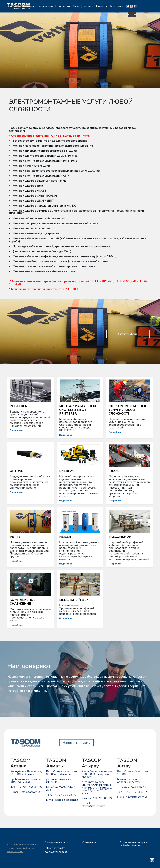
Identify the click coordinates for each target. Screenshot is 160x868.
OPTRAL (16, 471)
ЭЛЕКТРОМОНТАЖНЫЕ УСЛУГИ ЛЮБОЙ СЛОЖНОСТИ (128, 410)
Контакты (132, 6)
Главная (44, 6)
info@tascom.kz (55, 848)
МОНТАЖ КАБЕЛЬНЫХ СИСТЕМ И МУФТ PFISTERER (78, 410)
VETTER (16, 537)
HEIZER (65, 537)
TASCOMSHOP (120, 537)
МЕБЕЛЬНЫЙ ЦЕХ (74, 600)
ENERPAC (67, 471)
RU (145, 14)
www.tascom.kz (15, 852)
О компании (60, 6)
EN (150, 14)
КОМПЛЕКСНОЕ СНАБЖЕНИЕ (23, 602)
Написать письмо (76, 743)
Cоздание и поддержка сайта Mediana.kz (134, 844)
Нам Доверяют (98, 6)
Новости (117, 6)
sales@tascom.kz (56, 852)
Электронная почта (56, 842)
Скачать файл (128, 334)
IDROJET (115, 471)
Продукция (78, 6)
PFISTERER (18, 406)
